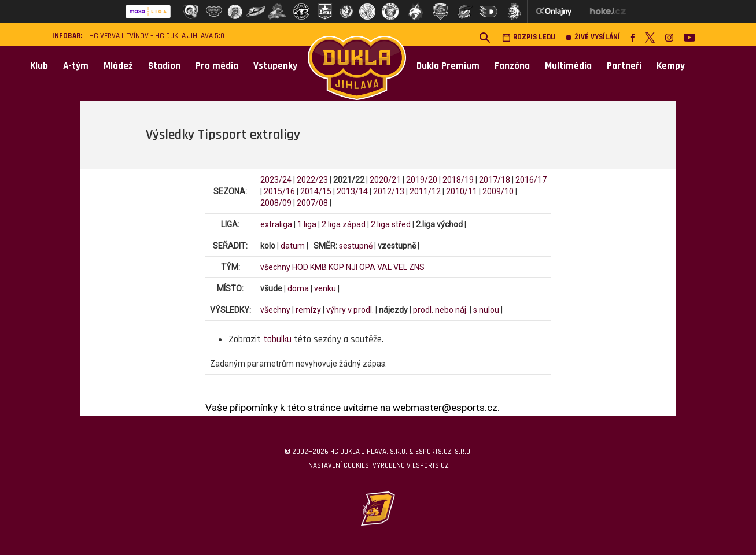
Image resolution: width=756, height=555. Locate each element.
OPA (367, 267)
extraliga (276, 224)
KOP (336, 267)
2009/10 (498, 191)
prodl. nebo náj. (440, 310)
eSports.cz (430, 465)
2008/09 (276, 203)
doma (298, 288)
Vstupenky (275, 66)
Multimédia (568, 66)
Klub (39, 66)
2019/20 (422, 180)
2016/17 (531, 180)
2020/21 (385, 180)
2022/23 (312, 180)
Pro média (217, 66)
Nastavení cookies (339, 465)
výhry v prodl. (350, 310)
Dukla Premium (448, 66)
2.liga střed (391, 224)
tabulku (277, 339)
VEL (400, 267)
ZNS (417, 267)
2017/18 (495, 180)
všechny (275, 267)
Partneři (624, 66)
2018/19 (458, 180)
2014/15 (316, 191)
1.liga (307, 224)
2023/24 (276, 180)
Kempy (671, 66)
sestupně (356, 246)
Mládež (118, 66)
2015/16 (279, 191)
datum (293, 246)
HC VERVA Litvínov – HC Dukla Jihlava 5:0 (157, 36)
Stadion (164, 66)
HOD (300, 267)
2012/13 (389, 191)
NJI (352, 267)
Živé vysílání (593, 37)
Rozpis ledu (529, 37)
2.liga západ (344, 224)
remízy (308, 310)
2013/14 (352, 191)
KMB (318, 267)
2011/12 (425, 191)
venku (325, 288)
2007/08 (312, 203)
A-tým (76, 66)
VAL (384, 267)
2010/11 (462, 191)
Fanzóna (512, 66)
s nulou (486, 310)
